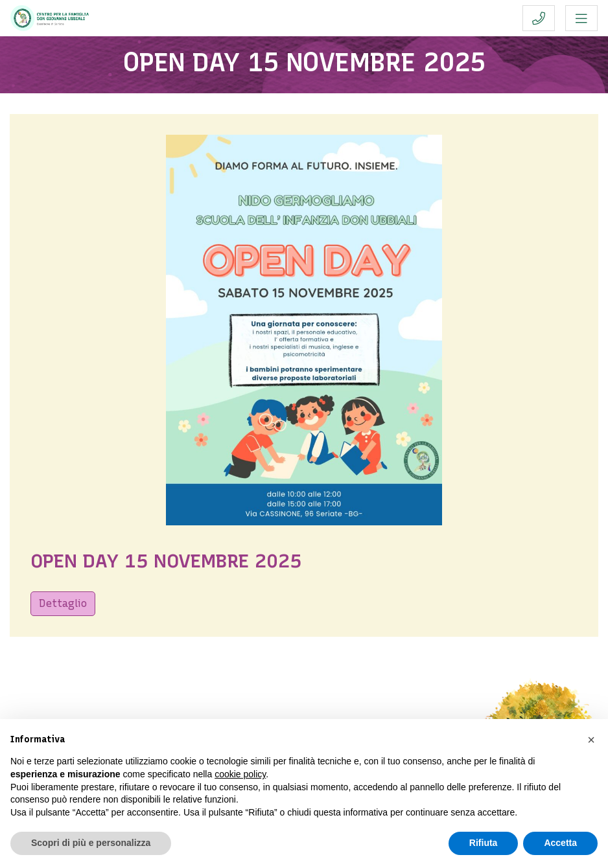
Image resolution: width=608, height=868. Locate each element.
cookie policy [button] (240, 774)
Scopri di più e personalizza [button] (91, 843)
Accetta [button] (560, 843)
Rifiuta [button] (484, 843)
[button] (591, 740)
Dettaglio (63, 603)
